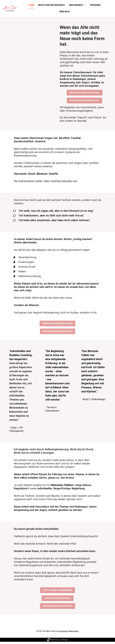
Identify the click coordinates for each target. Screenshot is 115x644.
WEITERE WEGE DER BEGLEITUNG (85, 103)
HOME (31, 6)
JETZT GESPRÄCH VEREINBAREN (57, 592)
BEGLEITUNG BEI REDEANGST (52, 6)
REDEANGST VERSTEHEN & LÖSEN (85, 95)
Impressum (64, 633)
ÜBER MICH (65, 13)
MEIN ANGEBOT (77, 6)
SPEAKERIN (95, 6)
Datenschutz (73, 633)
